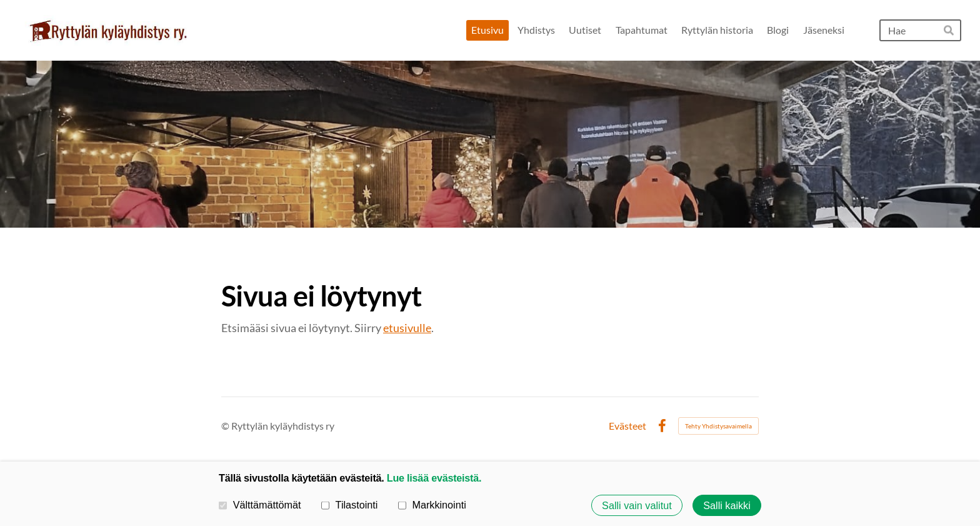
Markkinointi (432, 505)
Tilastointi (349, 505)
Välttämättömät (260, 505)
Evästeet (627, 426)
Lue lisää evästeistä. (434, 478)
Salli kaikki (727, 505)
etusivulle (407, 328)
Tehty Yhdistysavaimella (718, 426)
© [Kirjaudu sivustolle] (226, 426)
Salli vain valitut (637, 505)
